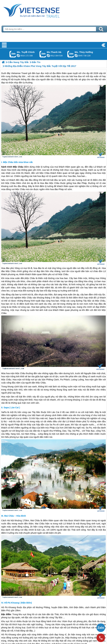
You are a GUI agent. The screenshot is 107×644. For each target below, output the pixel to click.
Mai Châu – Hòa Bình (15, 516)
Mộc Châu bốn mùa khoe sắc (18, 162)
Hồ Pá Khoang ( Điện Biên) (18, 603)
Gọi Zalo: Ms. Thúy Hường (71, 54)
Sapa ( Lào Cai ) (12, 408)
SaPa (4, 412)
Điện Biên (63, 607)
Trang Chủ (39, 10)
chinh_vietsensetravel (18, 56)
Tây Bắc (87, 301)
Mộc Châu (18, 167)
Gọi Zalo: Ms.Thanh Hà (43, 54)
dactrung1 (76, 56)
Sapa (51, 418)
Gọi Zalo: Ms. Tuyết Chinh (13, 54)
